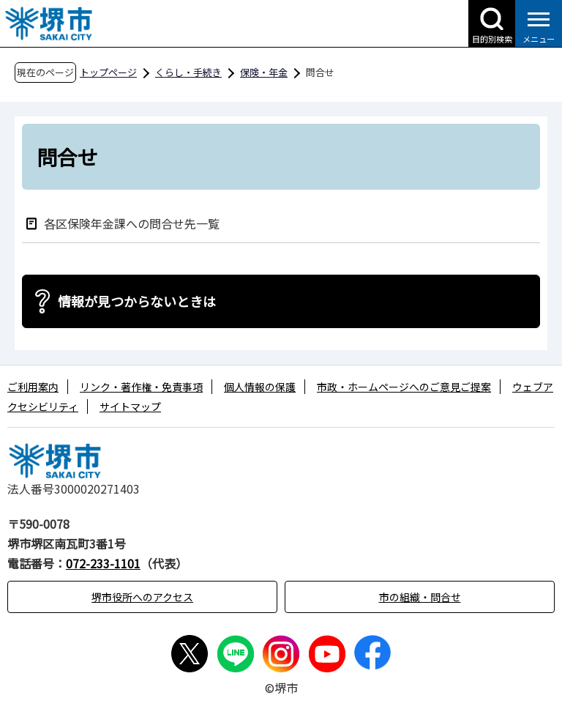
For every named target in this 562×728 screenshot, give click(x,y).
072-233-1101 (103, 563)
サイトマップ (130, 406)
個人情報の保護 (260, 387)
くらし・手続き (188, 72)
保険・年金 (264, 72)
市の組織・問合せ (420, 597)
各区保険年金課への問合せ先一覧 (132, 223)
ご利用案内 (33, 387)
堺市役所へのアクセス (142, 597)
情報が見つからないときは (137, 301)
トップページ (108, 72)
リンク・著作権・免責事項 (141, 387)
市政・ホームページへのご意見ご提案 (404, 387)
